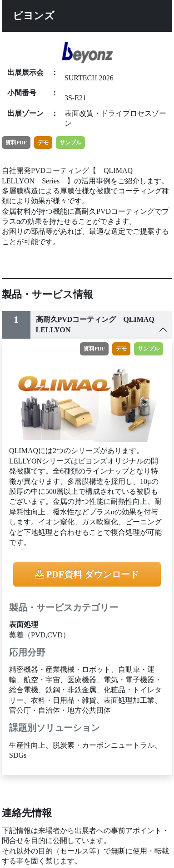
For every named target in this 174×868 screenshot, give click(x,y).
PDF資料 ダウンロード (87, 574)
